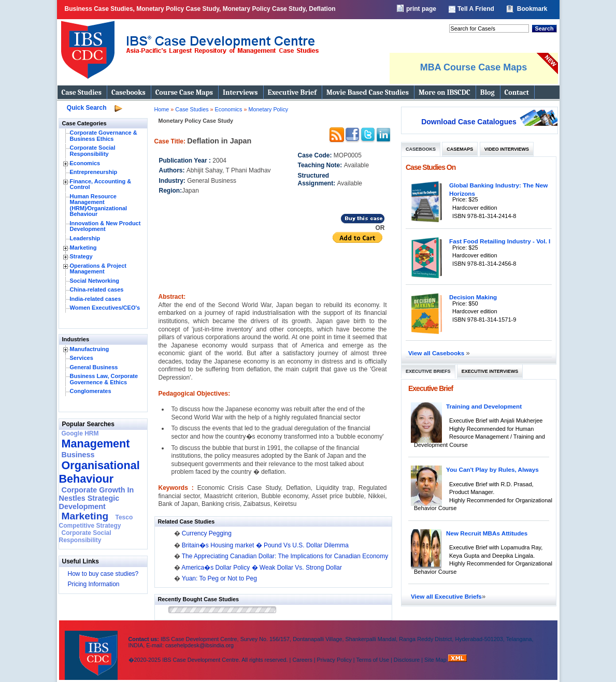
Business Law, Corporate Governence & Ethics (104, 379)
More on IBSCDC (445, 92)
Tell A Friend (476, 9)
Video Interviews (507, 149)
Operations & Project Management (98, 269)
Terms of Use (373, 660)
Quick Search (87, 108)
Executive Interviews (490, 371)
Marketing (83, 248)
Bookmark (532, 9)
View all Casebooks (437, 353)
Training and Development (484, 406)
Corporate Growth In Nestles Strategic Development (97, 498)
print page (421, 9)
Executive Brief (292, 92)
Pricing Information (94, 584)
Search (544, 28)
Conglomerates (91, 391)
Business (78, 455)
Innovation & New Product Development (105, 226)
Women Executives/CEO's (105, 308)
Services (82, 358)
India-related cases (96, 299)
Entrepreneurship (94, 172)
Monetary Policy (268, 109)
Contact (517, 92)
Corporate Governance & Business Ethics (104, 136)
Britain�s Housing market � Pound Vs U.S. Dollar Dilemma (265, 545)
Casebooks (128, 92)
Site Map (436, 660)
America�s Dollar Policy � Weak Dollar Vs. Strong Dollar (262, 568)
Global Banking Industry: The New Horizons (498, 189)
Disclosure (407, 660)
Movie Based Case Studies (368, 92)
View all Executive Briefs (446, 596)
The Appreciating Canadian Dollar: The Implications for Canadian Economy (285, 556)
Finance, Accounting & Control (101, 184)
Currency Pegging (207, 533)
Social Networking (95, 281)
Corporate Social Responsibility (93, 151)
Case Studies (82, 92)
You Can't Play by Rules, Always (492, 469)
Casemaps (460, 149)
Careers (302, 660)
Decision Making (473, 297)
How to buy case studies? (103, 574)
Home (162, 109)
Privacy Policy (334, 660)
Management (96, 444)
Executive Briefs (428, 371)
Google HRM (80, 433)
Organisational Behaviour (99, 472)
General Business (94, 367)
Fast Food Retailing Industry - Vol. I (500, 241)
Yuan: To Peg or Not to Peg (219, 578)
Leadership (85, 238)
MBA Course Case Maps (474, 67)
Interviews (240, 92)
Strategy (81, 256)
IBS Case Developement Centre (92, 649)
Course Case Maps (184, 92)
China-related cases (97, 289)
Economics (85, 163)
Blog (488, 92)
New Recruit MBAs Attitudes (487, 533)
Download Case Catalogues (469, 122)
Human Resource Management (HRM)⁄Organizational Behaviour (99, 205)
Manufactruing (90, 349)
